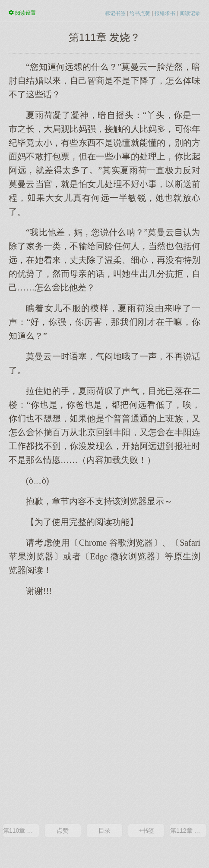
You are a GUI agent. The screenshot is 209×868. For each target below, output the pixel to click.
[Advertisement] (104, 709)
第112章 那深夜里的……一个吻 (188, 831)
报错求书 (165, 13)
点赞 (63, 831)
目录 (104, 831)
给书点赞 (140, 13)
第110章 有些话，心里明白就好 (21, 831)
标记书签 (115, 13)
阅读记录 (190, 13)
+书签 (146, 831)
